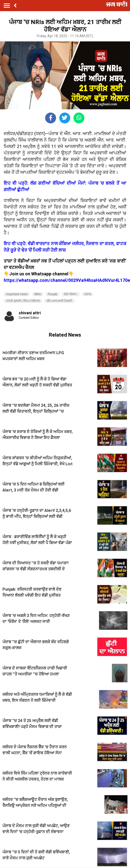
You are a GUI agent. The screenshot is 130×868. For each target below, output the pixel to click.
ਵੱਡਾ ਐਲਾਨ (71, 294)
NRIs (38, 294)
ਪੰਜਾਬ (88, 294)
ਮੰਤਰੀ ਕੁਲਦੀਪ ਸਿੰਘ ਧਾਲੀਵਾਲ (23, 301)
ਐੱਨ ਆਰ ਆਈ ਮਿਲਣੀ (59, 301)
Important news (17, 294)
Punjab (52, 294)
